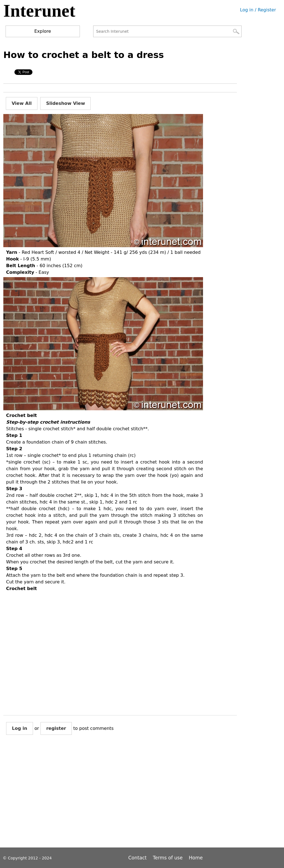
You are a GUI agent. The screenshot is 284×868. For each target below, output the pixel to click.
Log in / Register (258, 10)
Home (196, 858)
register (56, 728)
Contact (138, 858)
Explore (43, 31)
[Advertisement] (104, 796)
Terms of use (168, 858)
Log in (20, 728)
